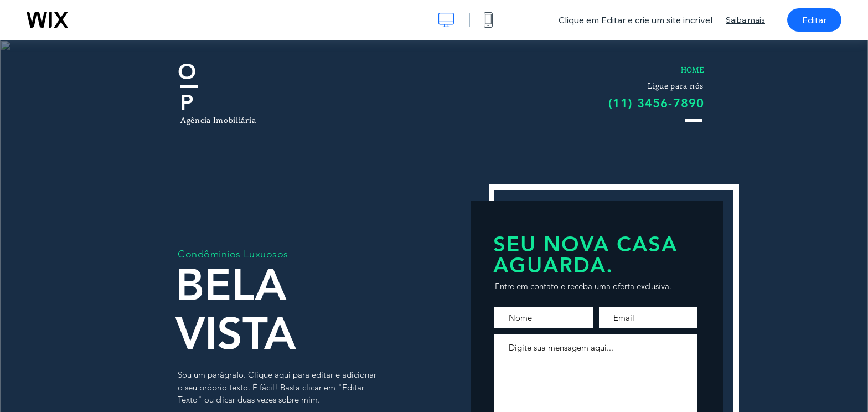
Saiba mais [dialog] (745, 20)
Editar (814, 20)
